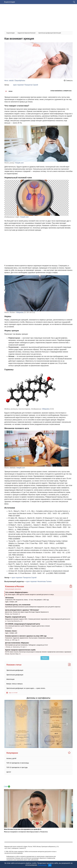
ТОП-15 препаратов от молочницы (18, 763)
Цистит (9, 772)
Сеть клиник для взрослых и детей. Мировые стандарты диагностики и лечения (28, 626)
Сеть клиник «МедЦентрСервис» (17, 592)
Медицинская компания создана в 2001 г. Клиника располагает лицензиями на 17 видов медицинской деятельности (38, 619)
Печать (45, 658)
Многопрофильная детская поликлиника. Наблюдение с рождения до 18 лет (27, 645)
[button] (10, 724)
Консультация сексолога (13, 589)
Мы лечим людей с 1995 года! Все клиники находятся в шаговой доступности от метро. (30, 595)
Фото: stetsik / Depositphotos (15, 81)
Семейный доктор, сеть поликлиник (18, 605)
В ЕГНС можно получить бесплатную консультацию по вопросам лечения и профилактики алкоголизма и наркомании (38, 652)
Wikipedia (20, 312)
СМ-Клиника (9, 598)
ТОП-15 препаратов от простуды (17, 767)
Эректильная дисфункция (15, 670)
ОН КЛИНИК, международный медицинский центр (23, 624)
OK (50, 865)
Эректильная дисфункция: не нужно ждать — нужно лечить (26, 688)
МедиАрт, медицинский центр (16, 617)
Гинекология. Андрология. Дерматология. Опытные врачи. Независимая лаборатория (29, 638)
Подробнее (42, 865)
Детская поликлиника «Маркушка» (17, 643)
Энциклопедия (9, 2)
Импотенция (10, 679)
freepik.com (20, 163)
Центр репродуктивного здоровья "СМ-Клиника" (22, 610)
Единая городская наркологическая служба (20, 650)
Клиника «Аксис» (11, 631)
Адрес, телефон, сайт (11, 602)
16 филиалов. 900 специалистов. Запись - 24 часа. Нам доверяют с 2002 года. (27, 600)
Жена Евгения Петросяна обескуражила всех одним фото (23, 829)
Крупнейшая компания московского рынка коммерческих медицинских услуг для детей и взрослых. (33, 607)
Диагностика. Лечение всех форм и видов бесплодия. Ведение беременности (27, 612)
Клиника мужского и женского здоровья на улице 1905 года (26, 636)
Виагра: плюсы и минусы (14, 684)
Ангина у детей (11, 758)
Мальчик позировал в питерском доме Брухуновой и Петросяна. (26, 832)
